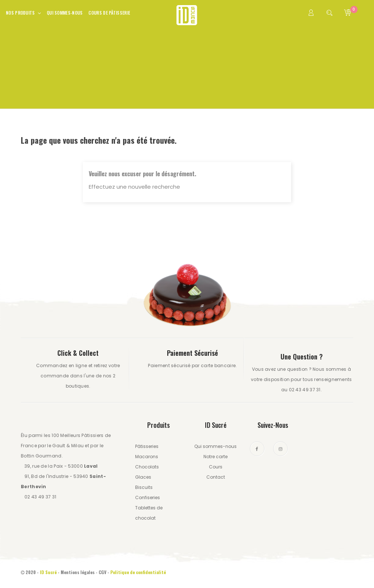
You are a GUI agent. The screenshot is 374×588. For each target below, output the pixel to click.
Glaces (143, 477)
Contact (216, 477)
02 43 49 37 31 (40, 497)
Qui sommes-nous (215, 446)
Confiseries (148, 497)
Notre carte (215, 457)
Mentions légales (78, 572)
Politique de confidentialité (139, 572)
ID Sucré (48, 572)
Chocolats (147, 467)
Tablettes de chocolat (149, 513)
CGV (102, 572)
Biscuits (144, 487)
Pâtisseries (147, 446)
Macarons (147, 457)
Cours (216, 467)
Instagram (280, 449)
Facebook (257, 449)
